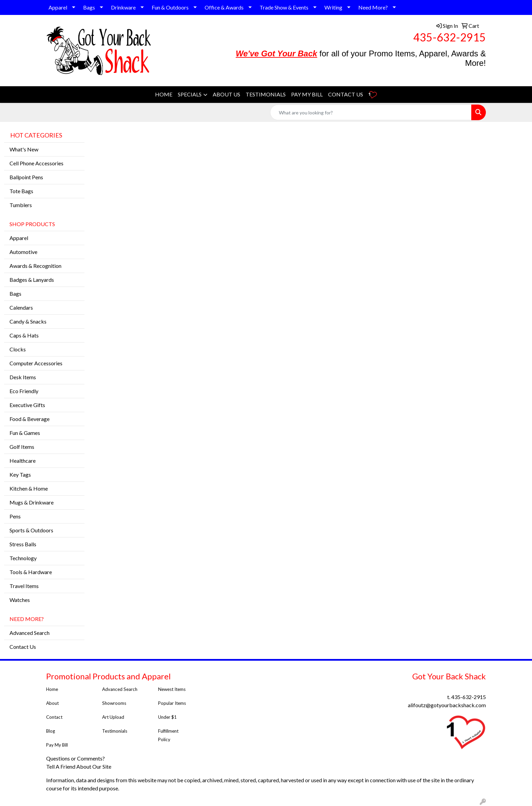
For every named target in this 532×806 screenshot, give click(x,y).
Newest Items (172, 689)
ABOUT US (226, 94)
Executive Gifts (27, 405)
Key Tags (20, 474)
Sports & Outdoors (31, 530)
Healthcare (23, 461)
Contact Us (23, 647)
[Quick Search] (371, 112)
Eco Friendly (24, 391)
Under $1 (168, 717)
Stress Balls (23, 544)
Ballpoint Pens (26, 177)
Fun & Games (25, 433)
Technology (23, 558)
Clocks (18, 349)
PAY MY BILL (307, 94)
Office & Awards (224, 7)
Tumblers (21, 205)
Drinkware (123, 7)
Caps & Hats (24, 335)
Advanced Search (30, 633)
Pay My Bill (58, 745)
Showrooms (114, 703)
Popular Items (172, 703)
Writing (333, 7)
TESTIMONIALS (266, 94)
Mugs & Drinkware (32, 502)
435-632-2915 (450, 37)
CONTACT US (346, 94)
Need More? (373, 7)
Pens (15, 516)
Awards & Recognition (35, 266)
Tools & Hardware (31, 572)
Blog (51, 731)
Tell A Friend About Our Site (79, 766)
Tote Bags (21, 191)
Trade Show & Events (284, 7)
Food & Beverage (30, 419)
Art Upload (113, 717)
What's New (24, 149)
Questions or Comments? (75, 758)
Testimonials (115, 731)
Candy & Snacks (28, 321)
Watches (20, 600)
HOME (164, 94)
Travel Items (24, 586)
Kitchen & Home (29, 488)
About (52, 703)
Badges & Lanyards (32, 280)
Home (52, 689)
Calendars (21, 307)
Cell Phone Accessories (36, 163)
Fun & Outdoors (170, 7)
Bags (89, 7)
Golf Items (22, 447)
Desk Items (23, 377)
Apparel (58, 7)
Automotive (23, 252)
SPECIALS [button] (190, 94)
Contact (54, 717)
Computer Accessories (36, 363)
